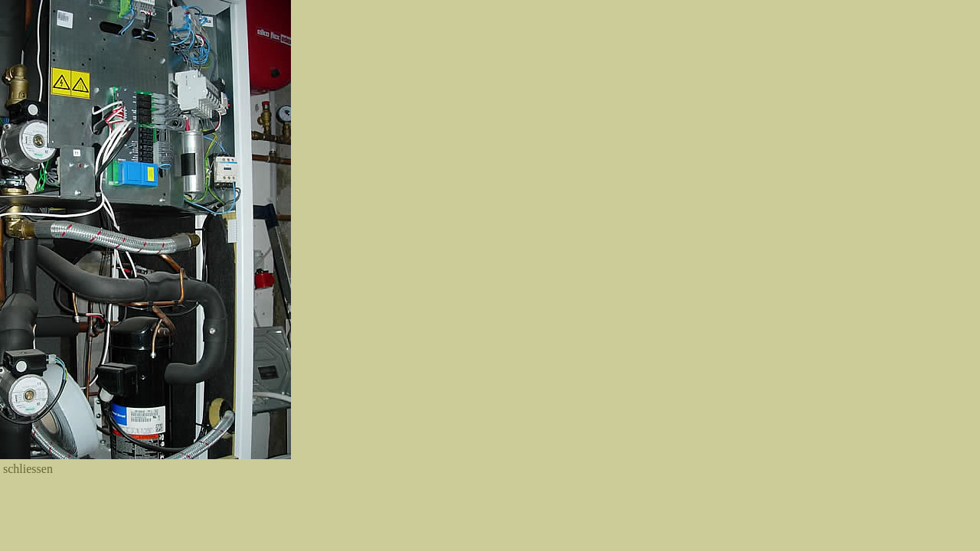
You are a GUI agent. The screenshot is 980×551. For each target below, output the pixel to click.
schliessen (28, 469)
